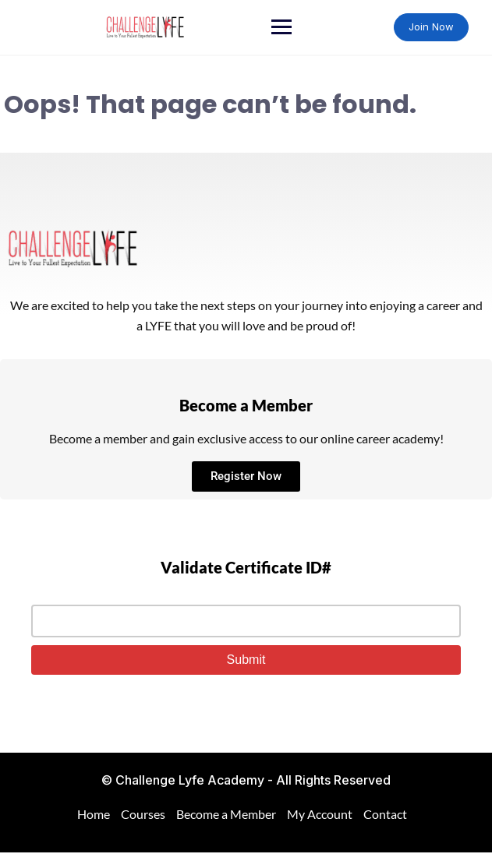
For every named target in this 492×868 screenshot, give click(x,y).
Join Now (431, 26)
